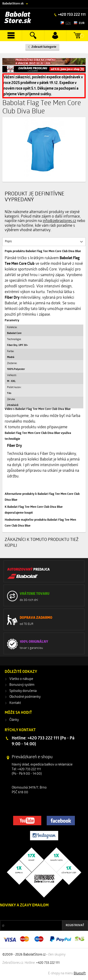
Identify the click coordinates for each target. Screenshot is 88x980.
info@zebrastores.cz (59, 221)
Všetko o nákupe (21, 679)
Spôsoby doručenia (23, 691)
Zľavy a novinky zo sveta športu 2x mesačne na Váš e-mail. (41, 914)
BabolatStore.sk (13, 4)
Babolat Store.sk (18, 18)
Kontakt (15, 703)
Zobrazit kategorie (44, 47)
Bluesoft (80, 974)
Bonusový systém (22, 685)
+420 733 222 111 (71, 15)
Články (14, 720)
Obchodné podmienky (25, 697)
